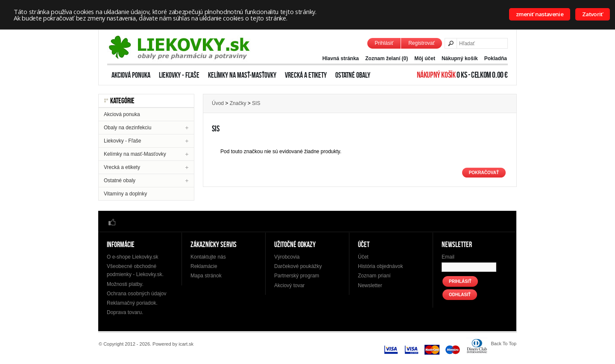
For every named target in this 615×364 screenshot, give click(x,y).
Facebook (112, 222)
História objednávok (380, 266)
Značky (238, 103)
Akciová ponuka (131, 75)
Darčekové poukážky (298, 266)
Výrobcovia (287, 257)
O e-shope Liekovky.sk (133, 257)
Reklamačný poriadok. (132, 303)
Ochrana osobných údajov (136, 294)
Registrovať (422, 43)
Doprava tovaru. (125, 312)
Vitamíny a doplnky (125, 194)
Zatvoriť (593, 14)
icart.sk (186, 344)
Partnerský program (297, 276)
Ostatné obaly (353, 75)
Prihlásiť (384, 43)
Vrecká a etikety (306, 75)
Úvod (218, 103)
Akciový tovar (289, 285)
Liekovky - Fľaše (179, 75)
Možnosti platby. (125, 284)
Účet (363, 257)
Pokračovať (484, 173)
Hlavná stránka (341, 58)
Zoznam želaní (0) (387, 58)
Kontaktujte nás (208, 257)
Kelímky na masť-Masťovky (242, 75)
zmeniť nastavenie (540, 14)
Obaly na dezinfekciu (127, 128)
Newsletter (370, 285)
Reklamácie (204, 266)
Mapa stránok (206, 276)
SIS (256, 103)
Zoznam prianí (374, 276)
